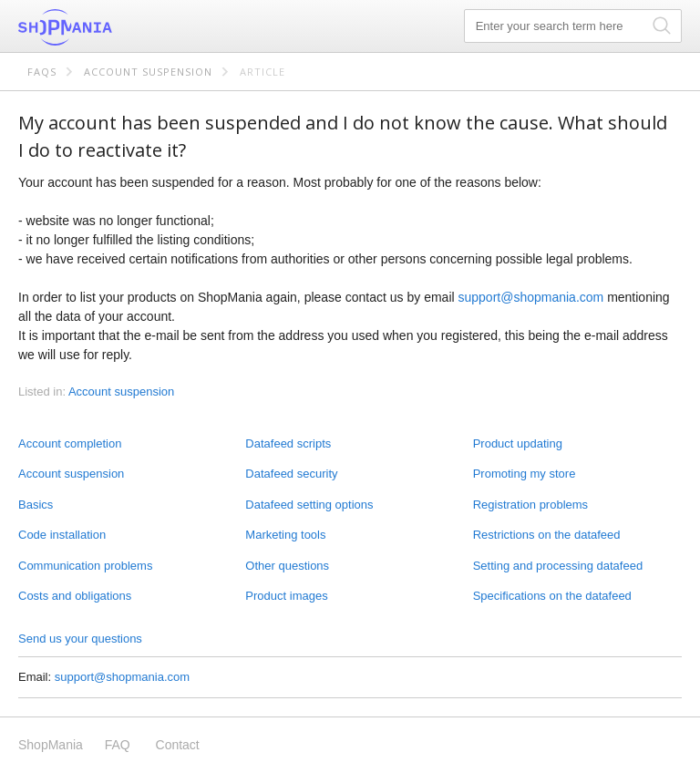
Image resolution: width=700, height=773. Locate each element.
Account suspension (148, 72)
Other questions (287, 566)
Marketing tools (285, 535)
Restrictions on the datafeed (547, 535)
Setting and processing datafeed (558, 566)
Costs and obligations (75, 596)
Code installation (62, 535)
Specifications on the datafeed (552, 596)
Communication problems (85, 566)
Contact (178, 745)
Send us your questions (80, 639)
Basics (36, 505)
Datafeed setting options (309, 505)
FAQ (118, 745)
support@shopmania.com (531, 297)
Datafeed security (291, 474)
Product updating (518, 443)
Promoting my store (525, 474)
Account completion (70, 443)
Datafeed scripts (288, 443)
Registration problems (530, 505)
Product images (286, 596)
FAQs (42, 72)
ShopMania (109, 27)
